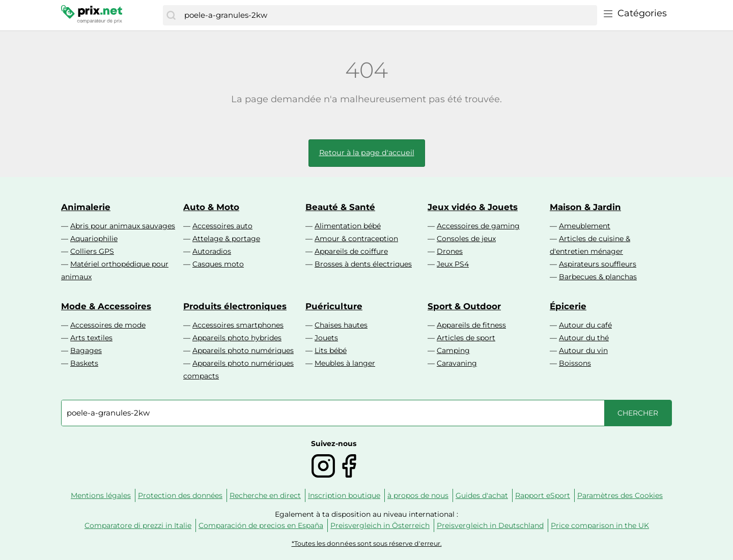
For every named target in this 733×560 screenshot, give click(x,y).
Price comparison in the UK (600, 525)
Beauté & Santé (340, 207)
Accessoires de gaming (478, 226)
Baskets (84, 363)
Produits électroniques (235, 306)
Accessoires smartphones (238, 325)
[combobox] (388, 15)
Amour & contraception (356, 239)
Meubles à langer (345, 363)
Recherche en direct (265, 495)
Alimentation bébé (348, 226)
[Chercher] (171, 15)
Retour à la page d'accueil (367, 153)
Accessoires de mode (108, 325)
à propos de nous (418, 495)
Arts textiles (91, 338)
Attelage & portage (226, 239)
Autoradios (212, 251)
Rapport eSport (543, 495)
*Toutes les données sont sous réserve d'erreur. (367, 543)
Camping (453, 350)
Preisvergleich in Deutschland (490, 525)
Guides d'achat (482, 495)
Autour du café (585, 325)
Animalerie (86, 207)
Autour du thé (584, 338)
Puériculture (334, 306)
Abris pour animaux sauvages (123, 226)
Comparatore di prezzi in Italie (138, 525)
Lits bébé (331, 350)
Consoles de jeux (466, 239)
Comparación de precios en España (261, 525)
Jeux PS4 (453, 264)
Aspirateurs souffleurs (598, 264)
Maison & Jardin (585, 207)
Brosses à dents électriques (363, 264)
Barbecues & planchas (598, 277)
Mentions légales (101, 495)
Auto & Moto (211, 207)
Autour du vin (583, 350)
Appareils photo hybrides (237, 338)
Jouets (326, 338)
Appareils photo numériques (243, 350)
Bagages (86, 350)
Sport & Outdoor (464, 306)
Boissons (575, 363)
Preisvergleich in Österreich (380, 525)
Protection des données (180, 495)
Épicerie (568, 306)
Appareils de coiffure (351, 251)
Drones (450, 251)
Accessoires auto (222, 226)
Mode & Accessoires (106, 306)
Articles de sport (466, 338)
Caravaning (457, 363)
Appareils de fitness (471, 325)
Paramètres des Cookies (620, 495)
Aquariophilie (94, 239)
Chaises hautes (341, 325)
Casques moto (218, 264)
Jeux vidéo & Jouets (473, 207)
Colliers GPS (92, 251)
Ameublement (585, 226)
